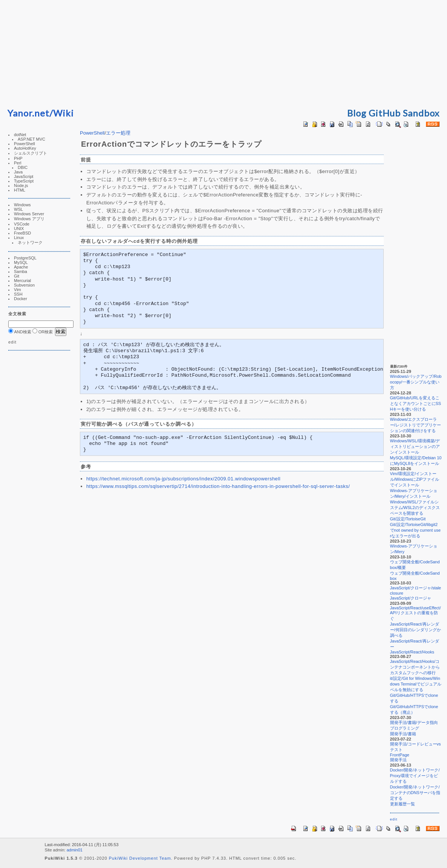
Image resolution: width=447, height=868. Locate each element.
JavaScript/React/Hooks (412, 652)
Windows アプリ (29, 219)
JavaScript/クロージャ (410, 598)
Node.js (21, 186)
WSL (18, 209)
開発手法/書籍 (403, 734)
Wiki (64, 113)
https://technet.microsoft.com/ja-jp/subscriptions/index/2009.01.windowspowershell (183, 479)
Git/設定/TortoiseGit (408, 519)
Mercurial (22, 281)
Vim (18, 290)
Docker (21, 299)
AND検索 (20, 332)
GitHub (385, 113)
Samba (21, 271)
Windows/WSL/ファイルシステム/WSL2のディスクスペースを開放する (415, 508)
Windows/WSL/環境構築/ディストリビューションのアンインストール (415, 446)
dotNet (20, 135)
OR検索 (43, 332)
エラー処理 (118, 133)
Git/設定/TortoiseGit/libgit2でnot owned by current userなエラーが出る (415, 530)
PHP (18, 158)
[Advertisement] (223, 53)
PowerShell (24, 144)
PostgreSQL (25, 258)
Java (18, 172)
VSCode (22, 224)
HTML (20, 190)
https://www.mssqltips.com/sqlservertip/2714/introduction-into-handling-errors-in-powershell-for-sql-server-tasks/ (218, 486)
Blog (357, 113)
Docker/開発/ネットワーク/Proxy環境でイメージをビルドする (415, 776)
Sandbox (421, 113)
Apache (21, 267)
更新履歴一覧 (402, 804)
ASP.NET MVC (31, 139)
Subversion (24, 285)
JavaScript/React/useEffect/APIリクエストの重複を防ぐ (415, 613)
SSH (18, 294)
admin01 (75, 850)
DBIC (23, 167)
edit (12, 342)
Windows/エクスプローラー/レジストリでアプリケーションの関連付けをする (415, 425)
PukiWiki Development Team (140, 858)
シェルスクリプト (31, 153)
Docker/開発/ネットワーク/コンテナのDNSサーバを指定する (415, 793)
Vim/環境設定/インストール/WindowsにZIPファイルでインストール (414, 479)
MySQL (21, 262)
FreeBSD (22, 233)
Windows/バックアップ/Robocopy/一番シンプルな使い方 (416, 382)
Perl (18, 163)
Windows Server (29, 214)
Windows (22, 205)
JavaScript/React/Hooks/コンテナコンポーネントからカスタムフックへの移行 (415, 667)
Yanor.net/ (30, 113)
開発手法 (398, 760)
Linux (19, 238)
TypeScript (24, 181)
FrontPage (399, 755)
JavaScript (24, 176)
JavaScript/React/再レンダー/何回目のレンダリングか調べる (415, 630)
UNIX (19, 229)
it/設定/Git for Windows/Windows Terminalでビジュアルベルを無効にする (415, 684)
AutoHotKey (25, 148)
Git (17, 276)
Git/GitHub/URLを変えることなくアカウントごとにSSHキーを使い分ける (415, 403)
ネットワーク (30, 242)
